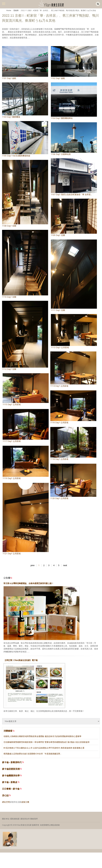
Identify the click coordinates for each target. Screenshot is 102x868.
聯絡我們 (34, 820)
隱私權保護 (15, 820)
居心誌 (5, 797)
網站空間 (6, 804)
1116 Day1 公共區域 (69, 406)
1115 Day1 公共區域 (29, 388)
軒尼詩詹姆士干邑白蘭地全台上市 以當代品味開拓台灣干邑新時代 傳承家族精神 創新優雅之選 (44, 749)
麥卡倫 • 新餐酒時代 (12, 764)
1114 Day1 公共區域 (69, 367)
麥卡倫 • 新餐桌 (10, 784)
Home (9, 10)
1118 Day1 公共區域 (69, 444)
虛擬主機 (25, 804)
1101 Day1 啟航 (25, 63)
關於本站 (6, 820)
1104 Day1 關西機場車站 (74, 101)
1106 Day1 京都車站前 (74, 139)
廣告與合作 (25, 820)
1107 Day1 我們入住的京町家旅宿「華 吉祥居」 (74, 177)
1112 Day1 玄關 (25, 333)
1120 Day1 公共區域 (69, 485)
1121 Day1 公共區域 (29, 525)
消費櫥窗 (9, 733)
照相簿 (16, 10)
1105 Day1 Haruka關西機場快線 (25, 139)
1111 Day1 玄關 (74, 276)
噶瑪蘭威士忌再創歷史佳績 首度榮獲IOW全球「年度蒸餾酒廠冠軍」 (33, 755)
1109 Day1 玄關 (74, 218)
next (65, 567)
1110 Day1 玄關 (25, 263)
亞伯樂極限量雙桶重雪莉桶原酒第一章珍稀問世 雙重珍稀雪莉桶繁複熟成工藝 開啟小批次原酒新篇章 (47, 744)
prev (33, 567)
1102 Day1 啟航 (74, 63)
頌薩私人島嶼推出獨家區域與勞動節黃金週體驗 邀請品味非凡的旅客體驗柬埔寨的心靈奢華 (42, 738)
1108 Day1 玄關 (25, 193)
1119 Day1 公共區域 (29, 466)
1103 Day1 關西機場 (25, 100)
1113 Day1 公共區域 (74, 331)
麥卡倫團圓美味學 (11, 777)
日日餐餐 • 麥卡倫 (11, 790)
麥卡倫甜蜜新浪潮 (11, 771)
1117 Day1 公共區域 (29, 426)
